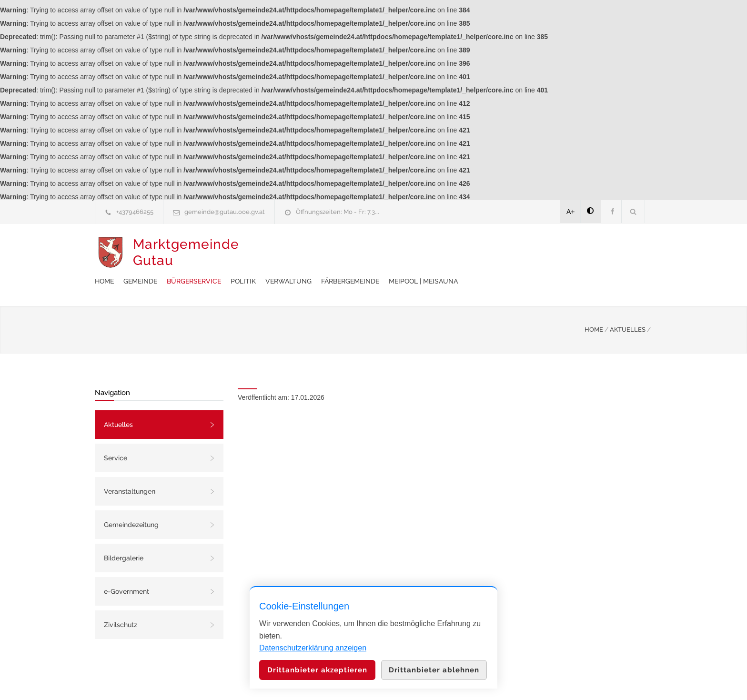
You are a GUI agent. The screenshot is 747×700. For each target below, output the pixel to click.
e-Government (126, 568)
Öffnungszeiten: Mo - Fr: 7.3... (338, 212)
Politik (396, 253)
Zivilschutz (121, 601)
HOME (594, 306)
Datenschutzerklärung (497, 680)
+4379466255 (135, 212)
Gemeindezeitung (131, 501)
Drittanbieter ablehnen (434, 670)
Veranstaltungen (130, 467)
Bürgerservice (346, 253)
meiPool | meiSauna (576, 253)
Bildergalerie (124, 534)
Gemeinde (293, 253)
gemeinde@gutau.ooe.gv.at (225, 212)
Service (116, 434)
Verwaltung (441, 253)
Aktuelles (118, 401)
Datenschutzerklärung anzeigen (313, 648)
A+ (571, 212)
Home (257, 253)
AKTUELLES (628, 306)
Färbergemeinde (503, 253)
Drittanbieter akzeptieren (317, 670)
